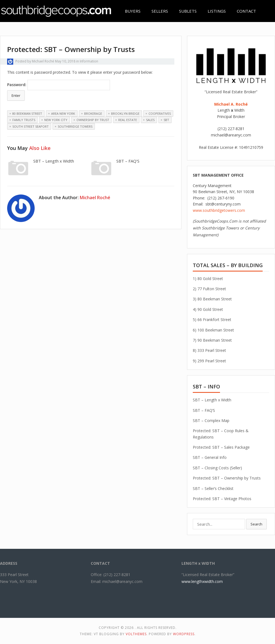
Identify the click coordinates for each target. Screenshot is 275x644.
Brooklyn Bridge (125, 113)
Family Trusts (24, 120)
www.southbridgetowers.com (219, 210)
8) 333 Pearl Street (209, 350)
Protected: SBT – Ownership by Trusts (227, 478)
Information (89, 61)
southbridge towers (75, 126)
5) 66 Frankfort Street (212, 320)
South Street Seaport (31, 126)
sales (150, 120)
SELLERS (160, 11)
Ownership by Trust (93, 120)
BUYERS (133, 11)
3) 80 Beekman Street (212, 299)
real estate (128, 120)
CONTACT (246, 11)
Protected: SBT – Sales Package (221, 447)
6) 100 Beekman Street (213, 330)
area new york (63, 113)
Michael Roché (43, 61)
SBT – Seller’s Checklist (213, 488)
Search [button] (256, 524)
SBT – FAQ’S (128, 161)
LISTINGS (217, 11)
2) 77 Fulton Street (209, 289)
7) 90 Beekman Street (212, 340)
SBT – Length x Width (54, 161)
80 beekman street (27, 113)
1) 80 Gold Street (208, 279)
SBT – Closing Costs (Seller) (217, 468)
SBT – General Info (210, 457)
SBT (166, 120)
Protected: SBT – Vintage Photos (222, 499)
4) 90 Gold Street (208, 309)
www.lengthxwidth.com (202, 581)
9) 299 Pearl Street (209, 361)
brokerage (93, 113)
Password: (59, 85)
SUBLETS (188, 11)
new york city (56, 120)
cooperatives (160, 113)
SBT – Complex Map (211, 420)
